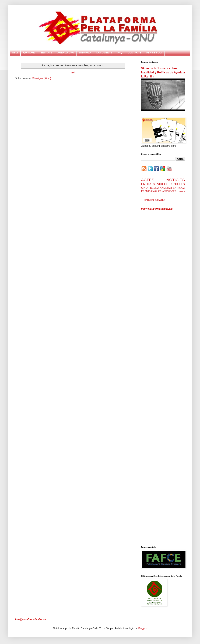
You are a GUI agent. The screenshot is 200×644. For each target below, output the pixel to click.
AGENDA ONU (66, 53)
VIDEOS (163, 184)
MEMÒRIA (85, 53)
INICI (15, 53)
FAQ (120, 53)
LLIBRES (181, 191)
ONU (144, 188)
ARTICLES (178, 184)
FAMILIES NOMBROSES (164, 191)
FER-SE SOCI (154, 53)
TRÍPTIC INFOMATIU (153, 200)
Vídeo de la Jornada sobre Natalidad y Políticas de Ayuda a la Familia (163, 72)
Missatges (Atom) (42, 78)
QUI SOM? (29, 53)
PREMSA (154, 188)
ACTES (148, 180)
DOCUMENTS (104, 53)
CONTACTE (134, 53)
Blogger (142, 628)
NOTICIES (176, 180)
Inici (73, 73)
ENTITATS (46, 53)
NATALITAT (166, 188)
